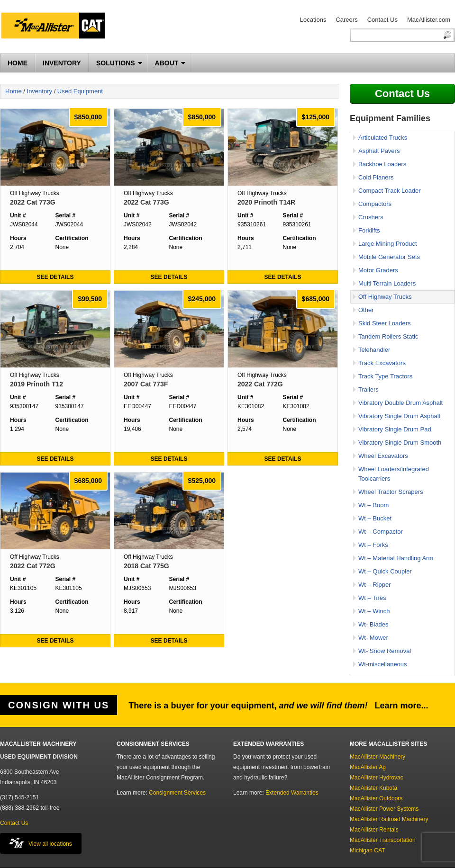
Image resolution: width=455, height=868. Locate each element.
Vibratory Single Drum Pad (395, 429)
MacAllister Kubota (373, 788)
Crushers (371, 217)
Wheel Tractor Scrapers (391, 492)
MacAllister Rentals (374, 830)
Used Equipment (80, 91)
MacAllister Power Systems (384, 809)
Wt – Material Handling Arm (396, 558)
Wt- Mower (373, 638)
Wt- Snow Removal (385, 651)
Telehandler (374, 350)
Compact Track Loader (390, 191)
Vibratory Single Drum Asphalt (399, 416)
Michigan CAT (367, 850)
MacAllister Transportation (383, 840)
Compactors (375, 204)
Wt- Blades (373, 624)
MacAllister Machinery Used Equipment (57, 27)
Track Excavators (382, 363)
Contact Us (382, 20)
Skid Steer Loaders (385, 323)
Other (366, 310)
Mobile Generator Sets (389, 257)
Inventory (40, 91)
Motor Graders (378, 270)
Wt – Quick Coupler (385, 571)
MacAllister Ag (368, 767)
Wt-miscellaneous (383, 664)
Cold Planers (376, 177)
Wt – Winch (374, 611)
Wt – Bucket (375, 518)
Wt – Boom (373, 505)
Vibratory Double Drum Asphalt (400, 403)
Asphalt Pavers (379, 151)
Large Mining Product (388, 244)
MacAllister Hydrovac (377, 778)
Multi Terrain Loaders (387, 283)
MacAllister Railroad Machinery (389, 819)
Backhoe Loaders (382, 164)
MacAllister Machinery (378, 757)
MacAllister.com (429, 20)
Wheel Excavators (383, 456)
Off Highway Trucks (385, 297)
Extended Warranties (292, 793)
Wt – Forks (373, 545)
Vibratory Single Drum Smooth (400, 443)
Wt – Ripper (375, 585)
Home (14, 91)
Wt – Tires (372, 598)
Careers (346, 20)
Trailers (369, 389)
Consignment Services (177, 793)
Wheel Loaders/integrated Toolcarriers (394, 474)
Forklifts (369, 230)
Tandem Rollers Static (388, 336)
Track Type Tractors (385, 376)
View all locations (41, 843)
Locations (313, 20)
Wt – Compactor (381, 532)
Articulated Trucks (383, 138)
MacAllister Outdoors (376, 798)
